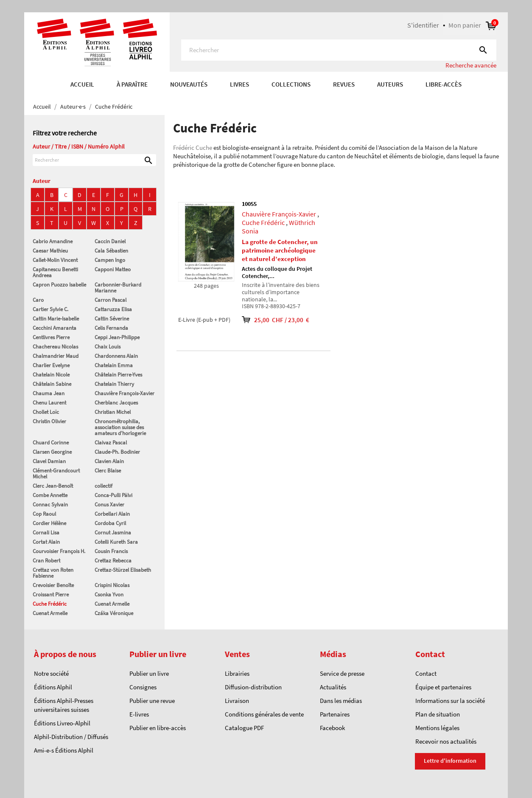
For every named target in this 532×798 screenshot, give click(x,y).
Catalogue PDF (244, 728)
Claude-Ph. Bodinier (117, 452)
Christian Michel (113, 412)
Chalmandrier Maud (56, 356)
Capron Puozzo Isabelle (59, 285)
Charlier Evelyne (51, 365)
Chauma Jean (49, 393)
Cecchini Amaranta (55, 328)
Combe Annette (50, 495)
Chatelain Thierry (114, 384)
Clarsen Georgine (52, 452)
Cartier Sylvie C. (50, 309)
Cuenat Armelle (112, 604)
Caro (38, 300)
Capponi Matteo (113, 269)
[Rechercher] (339, 50)
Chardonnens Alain (116, 356)
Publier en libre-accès (158, 728)
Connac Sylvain (50, 504)
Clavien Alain (109, 461)
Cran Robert (46, 561)
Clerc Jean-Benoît (53, 486)
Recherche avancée (471, 65)
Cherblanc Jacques (116, 403)
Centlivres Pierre (51, 337)
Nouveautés (189, 84)
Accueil (82, 84)
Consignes (143, 687)
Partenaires (335, 714)
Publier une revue (152, 701)
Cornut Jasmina (113, 532)
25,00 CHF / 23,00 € (277, 320)
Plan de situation (438, 714)
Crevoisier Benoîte (53, 585)
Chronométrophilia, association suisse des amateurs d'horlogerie (120, 427)
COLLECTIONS (291, 84)
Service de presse (342, 673)
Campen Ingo (110, 260)
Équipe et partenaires (443, 687)
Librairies (237, 673)
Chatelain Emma (114, 365)
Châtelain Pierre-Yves (118, 375)
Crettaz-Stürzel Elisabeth (123, 570)
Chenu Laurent (49, 403)
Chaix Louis (108, 347)
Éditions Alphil (53, 687)
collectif (104, 486)
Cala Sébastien (111, 251)
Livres (239, 84)
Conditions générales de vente (264, 714)
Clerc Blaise (108, 471)
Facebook (332, 728)
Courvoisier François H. (59, 551)
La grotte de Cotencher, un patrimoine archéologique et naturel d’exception (280, 250)
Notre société (51, 673)
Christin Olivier (49, 421)
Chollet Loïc (46, 412)
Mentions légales (437, 728)
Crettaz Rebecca (113, 561)
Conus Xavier (109, 504)
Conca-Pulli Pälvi (113, 495)
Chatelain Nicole (51, 375)
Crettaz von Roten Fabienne (53, 573)
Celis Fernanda (111, 328)
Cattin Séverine (112, 319)
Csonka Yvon (109, 594)
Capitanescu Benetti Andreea (55, 272)
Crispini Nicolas (112, 585)
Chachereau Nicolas (55, 347)
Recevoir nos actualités (446, 741)
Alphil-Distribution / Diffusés (71, 737)
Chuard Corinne (51, 443)
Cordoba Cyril (110, 523)
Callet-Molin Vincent (55, 260)
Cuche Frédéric (50, 604)
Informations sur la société (450, 701)
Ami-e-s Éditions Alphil (64, 750)
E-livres (139, 714)
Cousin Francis (111, 551)
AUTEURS (390, 84)
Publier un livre (149, 673)
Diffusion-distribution (253, 687)
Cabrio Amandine (53, 241)
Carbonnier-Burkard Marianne (118, 288)
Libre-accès (444, 84)
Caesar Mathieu (50, 251)
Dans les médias (341, 701)
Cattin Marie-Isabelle (56, 319)
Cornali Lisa (46, 532)
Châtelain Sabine (52, 384)
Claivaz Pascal (111, 443)
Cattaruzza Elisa (113, 309)
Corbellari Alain (112, 514)
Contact (426, 673)
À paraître (132, 84)
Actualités (333, 687)
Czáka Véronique (114, 613)
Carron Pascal (111, 300)
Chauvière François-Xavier (125, 393)
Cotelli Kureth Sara (116, 542)
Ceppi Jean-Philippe (117, 337)
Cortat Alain (46, 542)
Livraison (237, 701)
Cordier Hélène (49, 523)
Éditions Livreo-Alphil (62, 723)
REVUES (344, 84)
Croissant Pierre (51, 594)
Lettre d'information (450, 761)
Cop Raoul (44, 514)
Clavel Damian (49, 461)
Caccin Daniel (110, 241)
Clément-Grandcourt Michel (56, 473)
